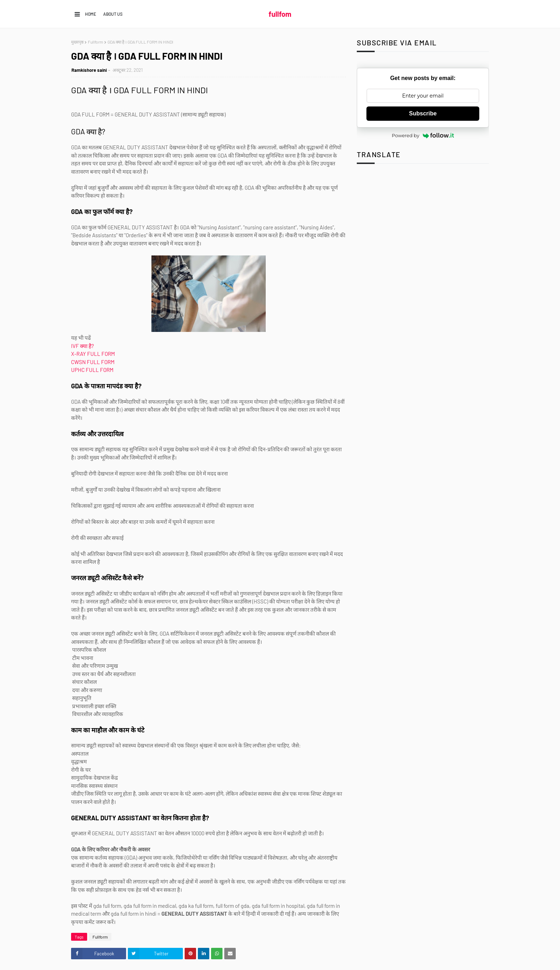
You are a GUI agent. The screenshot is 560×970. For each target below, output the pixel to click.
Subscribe (423, 113)
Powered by (423, 135)
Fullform (96, 42)
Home (91, 14)
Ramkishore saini (89, 70)
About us (113, 14)
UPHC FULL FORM (92, 370)
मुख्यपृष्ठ (77, 42)
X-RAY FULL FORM (94, 354)
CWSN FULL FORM (93, 362)
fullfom (280, 14)
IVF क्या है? (82, 346)
